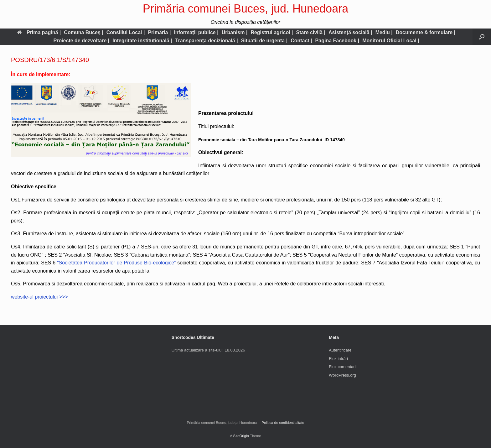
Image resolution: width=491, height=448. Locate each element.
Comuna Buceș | (83, 32)
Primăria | (159, 32)
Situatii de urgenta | (264, 41)
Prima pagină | (39, 32)
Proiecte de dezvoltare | (81, 41)
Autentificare (340, 350)
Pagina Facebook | (337, 41)
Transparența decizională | (207, 41)
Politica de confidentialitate (283, 423)
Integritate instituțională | (142, 41)
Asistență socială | (350, 32)
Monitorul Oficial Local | (391, 41)
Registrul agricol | (272, 32)
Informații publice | (196, 32)
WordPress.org (342, 375)
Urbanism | (235, 32)
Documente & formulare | (426, 32)
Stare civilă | (311, 32)
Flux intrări (338, 359)
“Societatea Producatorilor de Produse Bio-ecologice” (116, 263)
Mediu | (384, 32)
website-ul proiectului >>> (39, 297)
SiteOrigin (241, 436)
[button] (482, 37)
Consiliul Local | (126, 32)
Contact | (301, 41)
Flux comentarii (343, 367)
